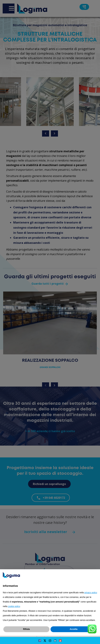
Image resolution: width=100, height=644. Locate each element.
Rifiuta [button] (26, 629)
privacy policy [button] (91, 593)
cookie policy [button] (14, 606)
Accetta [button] (74, 629)
